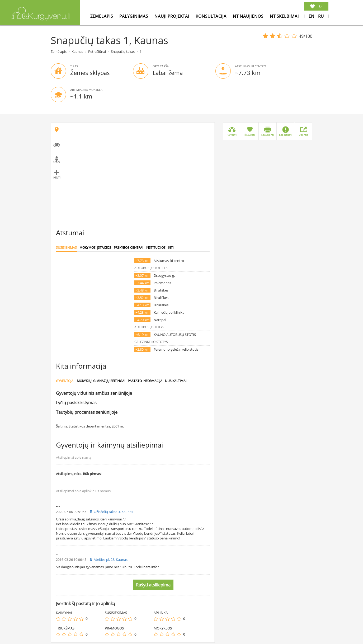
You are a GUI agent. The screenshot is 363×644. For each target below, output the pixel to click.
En (312, 16)
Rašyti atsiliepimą (153, 585)
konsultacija (212, 16)
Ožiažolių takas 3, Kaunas (113, 512)
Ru (321, 16)
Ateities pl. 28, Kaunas (111, 560)
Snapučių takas (123, 51)
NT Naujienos (249, 16)
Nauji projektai (172, 16)
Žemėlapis (102, 16)
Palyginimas (134, 16)
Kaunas (77, 51)
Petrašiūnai (97, 51)
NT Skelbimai (284, 16)
